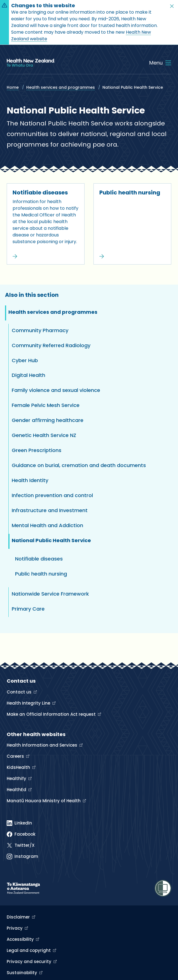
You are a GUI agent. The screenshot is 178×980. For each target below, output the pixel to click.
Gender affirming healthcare (48, 420)
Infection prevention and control (52, 495)
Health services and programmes (61, 87)
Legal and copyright (29, 950)
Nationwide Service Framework (50, 594)
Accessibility (21, 939)
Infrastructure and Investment (50, 510)
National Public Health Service (51, 540)
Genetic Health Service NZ (44, 435)
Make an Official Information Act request (52, 714)
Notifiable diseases (40, 192)
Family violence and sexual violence (56, 390)
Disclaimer (19, 917)
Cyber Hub (25, 360)
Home (13, 87)
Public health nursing (130, 192)
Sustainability (22, 973)
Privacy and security (30, 962)
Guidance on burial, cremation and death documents (79, 465)
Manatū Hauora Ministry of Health (44, 801)
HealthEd (17, 790)
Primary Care (28, 609)
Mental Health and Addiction (47, 525)
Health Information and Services (43, 745)
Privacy (15, 928)
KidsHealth (19, 767)
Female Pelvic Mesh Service (46, 405)
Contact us (20, 692)
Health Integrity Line (29, 703)
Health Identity (30, 480)
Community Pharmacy (40, 330)
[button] (172, 6)
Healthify (17, 778)
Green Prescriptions (37, 450)
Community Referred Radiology (51, 345)
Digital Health (28, 375)
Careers (16, 756)
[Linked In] (19, 823)
